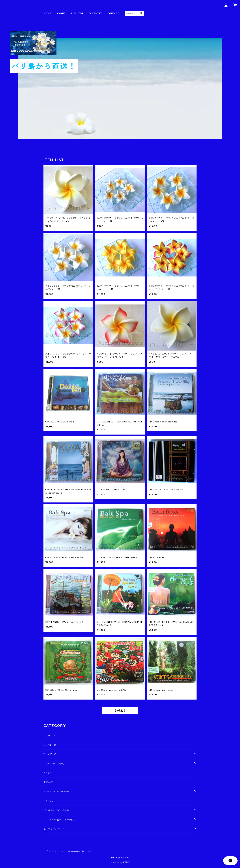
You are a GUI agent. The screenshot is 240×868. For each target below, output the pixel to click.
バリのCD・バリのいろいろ (56, 810)
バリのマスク (50, 736)
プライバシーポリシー (55, 851)
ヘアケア (48, 773)
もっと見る (120, 711)
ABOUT (61, 13)
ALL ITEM (77, 13)
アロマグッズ (50, 754)
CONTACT (113, 13)
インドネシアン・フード (54, 829)
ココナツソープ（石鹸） (54, 764)
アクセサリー (50, 801)
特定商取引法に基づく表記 (80, 851)
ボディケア (48, 782)
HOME (47, 13)
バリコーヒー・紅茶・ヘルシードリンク (61, 820)
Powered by (120, 862)
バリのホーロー (51, 745)
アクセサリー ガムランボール (57, 792)
